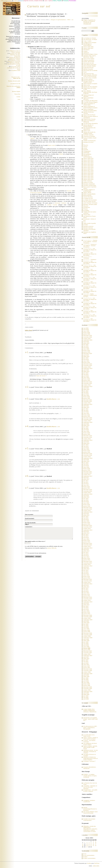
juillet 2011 (86, 587)
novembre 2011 (88, 581)
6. (28, 476)
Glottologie (86, 153)
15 (91, 844)
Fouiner (84, 28)
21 (89, 846)
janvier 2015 (87, 524)
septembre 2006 (88, 674)
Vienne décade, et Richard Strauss (88, 126)
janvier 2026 (87, 334)
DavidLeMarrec (51, 399)
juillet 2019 (86, 443)
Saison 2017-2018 (88, 170)
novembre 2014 (88, 527)
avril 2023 (86, 376)
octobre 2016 (87, 493)
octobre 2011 (87, 582)
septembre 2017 (88, 476)
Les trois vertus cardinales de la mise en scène (14, 68)
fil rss (85, 854)
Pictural (85, 209)
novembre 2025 (88, 337)
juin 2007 (86, 660)
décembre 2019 (88, 436)
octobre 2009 (87, 618)
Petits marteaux (88, 181)
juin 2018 (86, 463)
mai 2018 (86, 464)
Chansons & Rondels (89, 136)
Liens (19, 99)
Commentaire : (29, 527)
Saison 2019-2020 (88, 173)
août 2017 (86, 478)
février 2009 (87, 630)
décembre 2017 (88, 472)
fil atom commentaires (89, 858)
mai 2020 (86, 428)
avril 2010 (86, 609)
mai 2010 (86, 608)
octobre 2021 (87, 403)
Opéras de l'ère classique (90, 87)
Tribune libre (17, 94)
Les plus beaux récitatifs (90, 78)
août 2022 (86, 388)
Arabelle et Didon (15, 60)
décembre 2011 (88, 579)
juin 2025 (86, 345)
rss (72, 20)
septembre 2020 (88, 422)
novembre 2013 (88, 545)
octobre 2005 (87, 690)
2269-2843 (96, 866)
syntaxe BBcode (52, 548)
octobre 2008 (87, 636)
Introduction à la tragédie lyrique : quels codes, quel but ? (90, 719)
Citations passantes (89, 60)
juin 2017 (86, 481)
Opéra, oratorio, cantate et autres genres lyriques (91, 738)
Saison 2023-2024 (88, 179)
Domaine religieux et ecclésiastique (89, 190)
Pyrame (69, 191)
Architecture (87, 207)
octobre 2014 (87, 529)
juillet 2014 (86, 533)
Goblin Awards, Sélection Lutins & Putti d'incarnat (90, 76)
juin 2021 (86, 409)
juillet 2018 (86, 461)
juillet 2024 (86, 357)
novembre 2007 (88, 653)
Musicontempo (87, 195)
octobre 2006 (87, 672)
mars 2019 (86, 449)
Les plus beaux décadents (90, 123)
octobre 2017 (87, 475)
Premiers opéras (88, 79)
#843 (69, 20)
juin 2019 (86, 445)
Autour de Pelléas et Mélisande (89, 121)
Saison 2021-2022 (88, 176)
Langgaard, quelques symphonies (89, 801)
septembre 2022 (88, 386)
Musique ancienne (88, 226)
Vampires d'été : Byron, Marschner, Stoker (90, 56)
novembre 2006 (88, 671)
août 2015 (86, 514)
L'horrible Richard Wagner (90, 102)
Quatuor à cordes (88, 182)
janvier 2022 (87, 398)
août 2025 (86, 342)
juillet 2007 (86, 659)
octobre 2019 (87, 439)
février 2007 (87, 666)
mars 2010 (86, 611)
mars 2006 (86, 683)
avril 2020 (86, 430)
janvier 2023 (87, 380)
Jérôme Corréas (52, 205)
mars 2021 (86, 413)
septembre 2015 (88, 512)
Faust (85, 72)
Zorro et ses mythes (89, 59)
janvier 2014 (87, 542)
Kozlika (89, 863)
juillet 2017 (86, 479)
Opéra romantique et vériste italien (89, 104)
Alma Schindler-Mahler (90, 66)
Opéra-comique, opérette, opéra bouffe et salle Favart (90, 747)
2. (28, 387)
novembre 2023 (88, 365)
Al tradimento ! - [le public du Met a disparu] (90, 791)
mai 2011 (86, 590)
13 (87, 844)
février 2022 (87, 397)
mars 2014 (86, 539)
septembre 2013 (88, 548)
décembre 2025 (88, 336)
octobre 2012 (87, 564)
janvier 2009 (87, 632)
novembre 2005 (88, 688)
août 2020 (86, 424)
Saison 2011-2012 (88, 161)
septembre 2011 (88, 584)
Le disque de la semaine (90, 200)
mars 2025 (86, 349)
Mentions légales (16, 92)
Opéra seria (87, 85)
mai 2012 (86, 572)
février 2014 (87, 540)
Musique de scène (88, 142)
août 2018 (86, 460)
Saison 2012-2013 (88, 163)
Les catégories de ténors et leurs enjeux (90, 744)
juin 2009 (86, 624)
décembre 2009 (88, 615)
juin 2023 (86, 373)
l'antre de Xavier (41, 376)
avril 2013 (86, 555)
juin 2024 (86, 358)
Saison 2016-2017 (88, 169)
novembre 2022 (88, 383)
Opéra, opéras (87, 192)
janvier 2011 (87, 596)
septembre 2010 (88, 602)
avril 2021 (86, 412)
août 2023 (86, 370)
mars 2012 (86, 575)
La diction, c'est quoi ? (89, 761)
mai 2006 (86, 680)
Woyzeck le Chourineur (14, 61)
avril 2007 (86, 663)
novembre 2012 (88, 563)
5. (28, 448)
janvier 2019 (87, 452)
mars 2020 (86, 431)
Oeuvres (86, 145)
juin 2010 (86, 606)
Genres (85, 147)
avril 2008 (86, 645)
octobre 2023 (87, 367)
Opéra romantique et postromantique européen (90, 107)
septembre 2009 (88, 620)
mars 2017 (86, 485)
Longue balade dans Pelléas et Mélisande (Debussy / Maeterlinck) (90, 710)
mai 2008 (86, 644)
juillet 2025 (86, 343)
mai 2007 (86, 662)
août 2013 (86, 549)
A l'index (86, 225)
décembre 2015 (88, 508)
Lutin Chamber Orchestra (90, 203)
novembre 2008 (88, 635)
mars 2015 (86, 521)
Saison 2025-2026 (88, 47)
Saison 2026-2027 (88, 48)
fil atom (85, 857)
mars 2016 (86, 503)
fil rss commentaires (89, 855)
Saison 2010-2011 (88, 160)
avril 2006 (86, 681)
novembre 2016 (88, 491)
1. (28, 352)
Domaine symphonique (90, 185)
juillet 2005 (86, 694)
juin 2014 (86, 535)
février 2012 (87, 576)
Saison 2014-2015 (88, 166)
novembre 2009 (88, 617)
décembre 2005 (88, 687)
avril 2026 (86, 330)
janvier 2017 (87, 488)
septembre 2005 (88, 692)
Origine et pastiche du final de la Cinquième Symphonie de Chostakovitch (89, 22)
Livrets (85, 148)
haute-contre (52, 145)
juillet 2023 (86, 372)
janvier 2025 (87, 352)
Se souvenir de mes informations (37, 553)
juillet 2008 (86, 641)
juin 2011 (86, 588)
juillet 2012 (86, 569)
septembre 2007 (88, 656)
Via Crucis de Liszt (88, 74)
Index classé (29, 330)
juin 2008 (86, 642)
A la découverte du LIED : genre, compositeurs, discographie (90, 728)
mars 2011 (86, 593)
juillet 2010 (86, 605)
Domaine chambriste (89, 184)
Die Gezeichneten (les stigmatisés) (89, 128)
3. (28, 399)
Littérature (86, 53)
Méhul (61, 154)
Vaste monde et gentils (90, 223)
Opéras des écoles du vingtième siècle (89, 133)
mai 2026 (86, 328)
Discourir (86, 206)
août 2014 (86, 531)
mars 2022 (86, 395)
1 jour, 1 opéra (87, 41)
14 (89, 844)
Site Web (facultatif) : (30, 523)
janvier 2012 (87, 578)
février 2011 (87, 594)
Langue (85, 51)
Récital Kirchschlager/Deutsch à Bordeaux (90, 809)
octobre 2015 (87, 511)
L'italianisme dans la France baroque (15, 51)
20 (87, 846)
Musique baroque (88, 228)
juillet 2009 (86, 623)
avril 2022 (86, 394)
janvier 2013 (87, 560)
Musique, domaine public (14, 81)
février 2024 (87, 363)
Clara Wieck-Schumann (90, 65)
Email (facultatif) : (30, 518)
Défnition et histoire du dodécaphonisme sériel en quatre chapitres (91, 758)
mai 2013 (86, 554)
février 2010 (87, 612)
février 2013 (87, 558)
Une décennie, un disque (90, 39)
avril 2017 (86, 484)
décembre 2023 (88, 364)
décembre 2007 (88, 651)
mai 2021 (86, 410)
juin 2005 (86, 696)
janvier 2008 (87, 650)
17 (96, 844)
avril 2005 (86, 699)
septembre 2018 (88, 458)
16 (93, 844)
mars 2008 (86, 647)
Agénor (32, 138)
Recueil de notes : (16, 78)
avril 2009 (86, 627)
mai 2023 (86, 374)
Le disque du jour (88, 198)
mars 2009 (86, 629)
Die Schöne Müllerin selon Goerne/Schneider (90, 812)
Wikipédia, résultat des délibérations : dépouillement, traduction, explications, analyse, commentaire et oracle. (90, 829)
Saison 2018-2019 (88, 172)
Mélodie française (88, 69)
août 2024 (86, 355)
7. (28, 488)
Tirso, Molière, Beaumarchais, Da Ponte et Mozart (90, 92)
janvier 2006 (87, 686)
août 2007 (86, 657)
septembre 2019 (88, 440)
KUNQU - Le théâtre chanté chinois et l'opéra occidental (90, 776)
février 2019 (87, 451)
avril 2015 (86, 520)
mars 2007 (86, 665)
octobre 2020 (87, 421)
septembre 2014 (88, 530)
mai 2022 (86, 392)
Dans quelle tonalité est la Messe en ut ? (35, 541)
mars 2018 (86, 467)
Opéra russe (87, 131)
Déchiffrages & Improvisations (87, 45)
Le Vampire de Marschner (90, 101)
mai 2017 (86, 482)
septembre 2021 (88, 404)
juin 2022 (86, 391)
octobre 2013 (87, 546)
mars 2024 (86, 361)
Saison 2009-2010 (88, 158)
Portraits (86, 150)
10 (96, 843)
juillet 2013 (86, 551)
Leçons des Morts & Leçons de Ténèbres (15, 58)
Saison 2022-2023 (88, 178)
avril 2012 (86, 573)
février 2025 (87, 351)
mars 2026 (86, 331)
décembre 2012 (88, 561)
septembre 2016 (88, 494)
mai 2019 (86, 446)
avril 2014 (86, 537)
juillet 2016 (86, 497)
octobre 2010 (87, 600)
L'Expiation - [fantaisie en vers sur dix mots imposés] (90, 787)
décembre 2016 (88, 490)
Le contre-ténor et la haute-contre (89, 735)
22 (91, 846)
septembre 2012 (88, 566)
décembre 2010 (88, 597)
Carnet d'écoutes (88, 197)
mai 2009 (86, 626)
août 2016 (86, 496)
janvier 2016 (87, 506)
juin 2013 (86, 552)
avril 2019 (86, 448)
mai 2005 (86, 698)
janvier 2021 (87, 416)
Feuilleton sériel (16, 70)
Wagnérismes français (89, 119)
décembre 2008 (88, 633)
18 (83, 846)
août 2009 (86, 621)
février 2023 (87, 379)
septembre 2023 (88, 368)
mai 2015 (86, 518)
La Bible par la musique (90, 43)
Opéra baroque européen (90, 84)
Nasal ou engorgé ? (15, 63)
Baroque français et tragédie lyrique (89, 81)
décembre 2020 (88, 418)
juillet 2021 (86, 407)
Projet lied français (88, 68)
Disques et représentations (58, 20)
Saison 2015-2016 (88, 167)
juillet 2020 (86, 425)
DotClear (97, 863)
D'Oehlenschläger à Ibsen (90, 54)
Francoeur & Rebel (36, 192)
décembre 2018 (88, 454)
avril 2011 (86, 591)
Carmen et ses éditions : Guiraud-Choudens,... (90, 242)
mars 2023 (86, 377)
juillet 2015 (86, 515)
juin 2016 (86, 499)
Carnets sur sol (39, 6)
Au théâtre (86, 210)
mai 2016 (86, 500)
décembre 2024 (88, 353)
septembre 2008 (88, 638)
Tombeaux (86, 258)
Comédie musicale (88, 135)
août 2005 (86, 693)
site (59, 399)
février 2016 (87, 505)
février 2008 (87, 648)
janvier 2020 (87, 434)
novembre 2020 (88, 419)
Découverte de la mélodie (90, 70)
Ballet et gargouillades (89, 194)
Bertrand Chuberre (61, 203)
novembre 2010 (88, 599)
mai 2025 (86, 346)
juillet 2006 (86, 677)
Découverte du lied (88, 63)
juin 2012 (86, 570)
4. (28, 426)
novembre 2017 (88, 473)
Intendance (86, 50)
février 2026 (87, 333)
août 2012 (86, 567)
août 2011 (86, 585)
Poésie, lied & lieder (89, 62)
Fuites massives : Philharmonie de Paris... (90, 295)
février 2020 (87, 433)
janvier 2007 (87, 668)
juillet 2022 (86, 389)
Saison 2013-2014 (88, 164)
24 (96, 846)
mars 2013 (86, 557)
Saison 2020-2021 (88, 175)
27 (87, 847)
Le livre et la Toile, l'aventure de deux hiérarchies (15, 55)
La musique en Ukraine (90, 38)
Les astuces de (15, 84)
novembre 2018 (88, 455)
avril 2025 (86, 348)
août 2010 (86, 603)
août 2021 (86, 406)
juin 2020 (86, 427)
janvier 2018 (87, 470)
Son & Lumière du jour (89, 201)
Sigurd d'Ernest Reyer (89, 115)
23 (93, 846)
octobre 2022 (87, 385)
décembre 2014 (88, 525)
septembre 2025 (88, 340)
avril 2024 (86, 359)
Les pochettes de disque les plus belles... (90, 250)
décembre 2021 (88, 400)
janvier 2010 (87, 614)
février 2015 (87, 523)
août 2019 (86, 442)
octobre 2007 (87, 654)
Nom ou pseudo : (29, 514)
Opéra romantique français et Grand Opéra (90, 110)
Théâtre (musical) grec (90, 141)
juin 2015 (86, 516)
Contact (18, 97)
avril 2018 (86, 466)
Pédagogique (87, 151)
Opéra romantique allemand (88, 98)
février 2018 (87, 469)
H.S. (85, 222)
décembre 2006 (88, 669)
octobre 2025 (87, 339)
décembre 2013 (88, 543)
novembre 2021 (88, 401)
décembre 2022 (88, 382)
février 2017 (87, 487)
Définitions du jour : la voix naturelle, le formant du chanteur (91, 752)
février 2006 (87, 684)
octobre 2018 (87, 457)
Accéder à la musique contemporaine (89, 820)
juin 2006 (86, 678)
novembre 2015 (88, 509)
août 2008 (86, 639)
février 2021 (87, 415)
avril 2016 (86, 502)
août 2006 (86, 675)
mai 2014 (86, 536)
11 (83, 844)
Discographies (87, 154)
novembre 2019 (88, 437)
